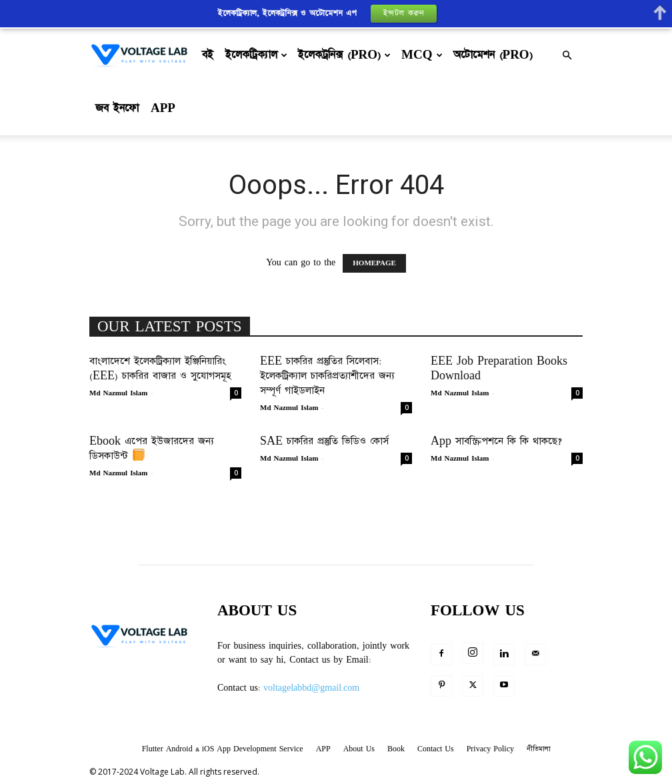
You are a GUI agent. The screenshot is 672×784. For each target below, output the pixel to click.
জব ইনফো (117, 108)
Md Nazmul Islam (118, 393)
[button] (567, 56)
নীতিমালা (539, 749)
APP (163, 108)
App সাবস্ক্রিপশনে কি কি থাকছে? (496, 441)
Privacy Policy (490, 749)
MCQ (422, 55)
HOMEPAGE (374, 263)
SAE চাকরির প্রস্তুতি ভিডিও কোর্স (324, 441)
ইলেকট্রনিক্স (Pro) (344, 55)
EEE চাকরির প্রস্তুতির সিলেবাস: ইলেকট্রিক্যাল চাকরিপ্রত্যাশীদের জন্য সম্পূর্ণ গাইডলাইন (327, 376)
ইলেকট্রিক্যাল (256, 55)
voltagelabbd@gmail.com (311, 688)
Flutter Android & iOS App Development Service (223, 749)
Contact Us (436, 749)
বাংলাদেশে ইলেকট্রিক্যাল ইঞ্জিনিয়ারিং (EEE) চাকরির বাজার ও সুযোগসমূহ (160, 368)
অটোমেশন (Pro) (493, 55)
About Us (359, 749)
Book (396, 749)
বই (208, 55)
